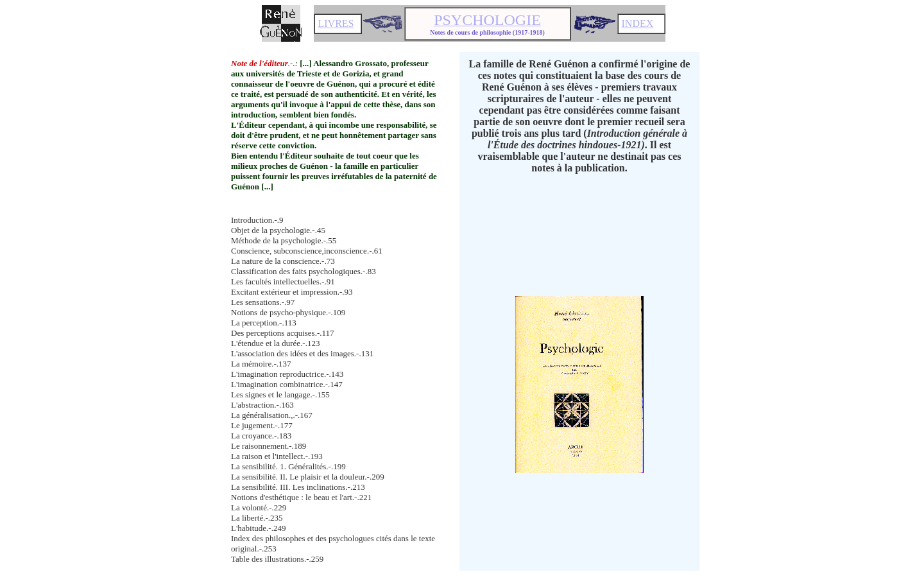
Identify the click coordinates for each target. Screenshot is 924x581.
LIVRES (336, 23)
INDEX (638, 23)
